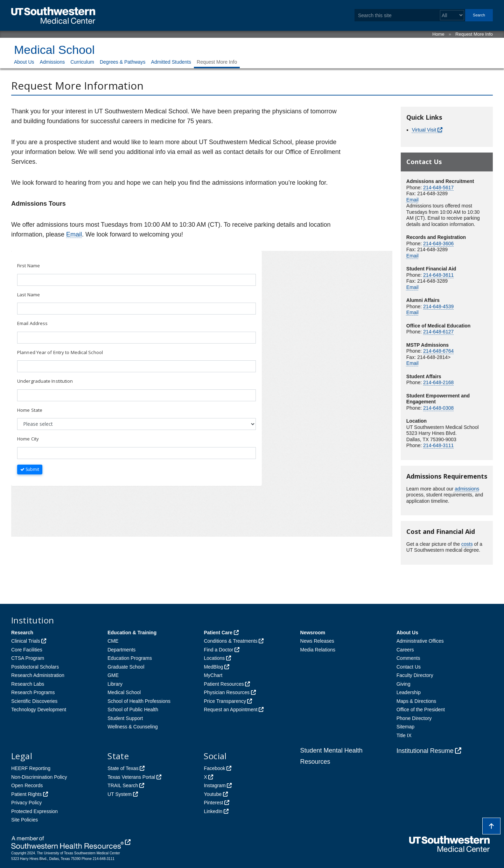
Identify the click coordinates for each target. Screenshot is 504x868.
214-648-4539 (438, 306)
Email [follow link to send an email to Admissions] (74, 234)
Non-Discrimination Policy (39, 777)
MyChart (213, 675)
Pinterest (213, 803)
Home (438, 34)
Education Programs (130, 658)
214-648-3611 (438, 275)
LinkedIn (213, 811)
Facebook (214, 768)
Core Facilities (27, 650)
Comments (408, 658)
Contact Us (409, 667)
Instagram (215, 785)
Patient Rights (26, 794)
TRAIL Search (123, 785)
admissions (467, 489)
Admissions (52, 62)
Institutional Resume (425, 751)
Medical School (54, 50)
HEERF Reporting (31, 768)
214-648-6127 (438, 332)
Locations (214, 658)
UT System (120, 794)
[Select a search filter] (452, 15)
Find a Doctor (218, 650)
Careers (405, 650)
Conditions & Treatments (230, 641)
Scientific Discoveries (34, 701)
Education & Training (132, 633)
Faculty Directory (415, 675)
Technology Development (39, 710)
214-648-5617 (438, 188)
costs (467, 544)
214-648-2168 (438, 382)
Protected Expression (34, 811)
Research (22, 633)
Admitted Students (171, 62)
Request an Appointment (230, 710)
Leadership (409, 692)
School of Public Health (133, 710)
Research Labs (28, 684)
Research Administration (38, 675)
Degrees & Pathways (123, 62)
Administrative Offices (420, 641)
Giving (404, 684)
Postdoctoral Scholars (35, 667)
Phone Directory (414, 718)
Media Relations (318, 650)
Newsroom (313, 633)
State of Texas (123, 768)
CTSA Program (28, 658)
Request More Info (474, 34)
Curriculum (82, 62)
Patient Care (218, 633)
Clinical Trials (26, 641)
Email (412, 200)
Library (115, 684)
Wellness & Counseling (133, 727)
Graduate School (126, 667)
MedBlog (213, 667)
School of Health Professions (139, 701)
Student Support (125, 718)
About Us (24, 62)
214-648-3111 (438, 445)
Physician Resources (227, 692)
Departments (121, 650)
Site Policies (24, 820)
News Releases (317, 641)
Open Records (27, 785)
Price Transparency (225, 701)
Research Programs (33, 692)
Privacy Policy (26, 803)
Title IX (404, 735)
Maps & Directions (416, 701)
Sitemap (405, 727)
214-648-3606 (438, 244)
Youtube (213, 794)
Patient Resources (224, 684)
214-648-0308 (438, 408)
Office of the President (421, 710)
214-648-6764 (438, 351)
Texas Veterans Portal (131, 777)
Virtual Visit (424, 130)
